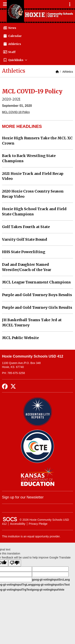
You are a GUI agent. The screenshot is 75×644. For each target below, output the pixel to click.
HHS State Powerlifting (24, 252)
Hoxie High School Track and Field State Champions (34, 211)
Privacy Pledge (38, 524)
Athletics (68, 72)
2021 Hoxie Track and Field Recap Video (33, 176)
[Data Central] (37, 446)
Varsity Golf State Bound (25, 239)
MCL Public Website (20, 338)
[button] (37, 60)
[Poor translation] (15, 563)
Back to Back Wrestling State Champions (29, 158)
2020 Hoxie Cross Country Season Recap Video (33, 194)
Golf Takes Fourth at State (26, 227)
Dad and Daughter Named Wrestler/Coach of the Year (27, 267)
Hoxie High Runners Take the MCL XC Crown (37, 141)
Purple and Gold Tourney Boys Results (37, 295)
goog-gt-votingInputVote (48, 590)
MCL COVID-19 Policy (16, 112)
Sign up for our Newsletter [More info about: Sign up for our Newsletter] (23, 497)
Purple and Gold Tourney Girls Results (37, 307)
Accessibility (18, 524)
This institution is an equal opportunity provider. (31, 536)
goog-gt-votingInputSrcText (51, 585)
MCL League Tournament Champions (36, 282)
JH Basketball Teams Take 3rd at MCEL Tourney (32, 323)
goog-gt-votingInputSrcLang (51, 580)
